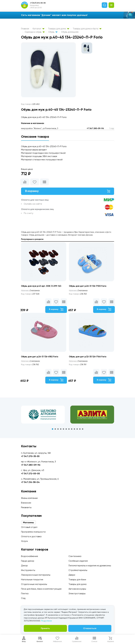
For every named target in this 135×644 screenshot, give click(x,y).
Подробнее (47, 621)
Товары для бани (77, 579)
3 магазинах (32, 292)
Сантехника (75, 556)
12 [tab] (83, 431)
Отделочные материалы (34, 584)
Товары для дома (59, 29)
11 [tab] (80, 431)
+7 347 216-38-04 (30, 482)
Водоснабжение (30, 556)
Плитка (25, 593)
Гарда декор (28, 561)
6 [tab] (66, 431)
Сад (23, 598)
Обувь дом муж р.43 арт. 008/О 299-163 (43, 287)
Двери (72, 575)
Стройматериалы (78, 570)
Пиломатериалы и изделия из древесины (90, 566)
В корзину (68, 192)
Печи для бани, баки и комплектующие (41, 589)
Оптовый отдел (29, 527)
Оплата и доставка (31, 536)
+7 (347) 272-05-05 (38, 3)
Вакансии (26, 503)
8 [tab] (72, 431)
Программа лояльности (33, 532)
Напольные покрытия (32, 579)
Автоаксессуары (77, 589)
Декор (24, 566)
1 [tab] (53, 431)
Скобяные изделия (78, 561)
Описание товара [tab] (35, 136)
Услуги (24, 541)
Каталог (39, 29)
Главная (25, 29)
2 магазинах (32, 363)
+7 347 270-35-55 (30, 456)
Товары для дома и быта (87, 29)
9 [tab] (74, 431)
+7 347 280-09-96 (95, 128)
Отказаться (90, 628)
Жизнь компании (29, 498)
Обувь (53, 32)
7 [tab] (69, 431)
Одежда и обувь (35, 32)
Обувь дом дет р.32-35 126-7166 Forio (89, 358)
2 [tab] (55, 431)
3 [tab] (58, 431)
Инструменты (28, 570)
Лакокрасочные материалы (36, 575)
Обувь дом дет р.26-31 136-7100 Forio (89, 287)
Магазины (28, 522)
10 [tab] (77, 431)
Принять (45, 628)
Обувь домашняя (70, 32)
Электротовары (77, 593)
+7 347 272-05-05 (30, 474)
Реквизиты (26, 507)
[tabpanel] (43, 416)
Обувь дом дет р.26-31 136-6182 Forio (41, 358)
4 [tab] (61, 431)
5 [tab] (63, 431)
